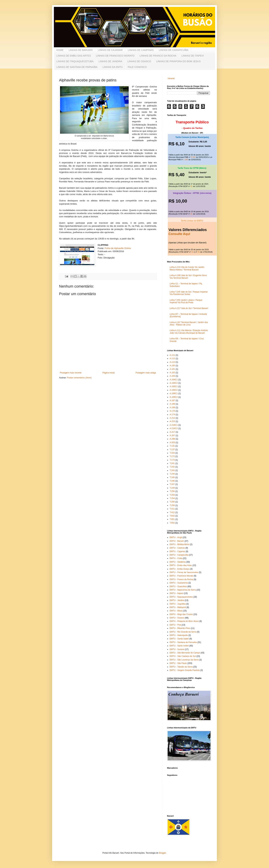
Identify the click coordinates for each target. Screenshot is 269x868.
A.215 (172, 421)
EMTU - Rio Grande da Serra (183, 632)
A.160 (172, 366)
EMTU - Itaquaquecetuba (181, 597)
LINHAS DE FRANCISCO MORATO (115, 56)
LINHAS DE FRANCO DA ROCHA (158, 56)
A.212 (172, 418)
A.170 (172, 411)
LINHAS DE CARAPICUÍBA (174, 50)
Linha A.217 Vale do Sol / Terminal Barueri (189, 308)
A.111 (172, 355)
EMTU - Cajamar (177, 551)
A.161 (172, 369)
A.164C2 (174, 383)
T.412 (172, 512)
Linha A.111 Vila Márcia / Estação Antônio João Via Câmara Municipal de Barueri (189, 332)
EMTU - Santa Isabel (179, 639)
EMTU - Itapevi (177, 593)
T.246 (172, 481)
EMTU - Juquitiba (178, 604)
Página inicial (109, 373)
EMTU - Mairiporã (178, 607)
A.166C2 (174, 397)
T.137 (172, 450)
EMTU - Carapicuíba (179, 555)
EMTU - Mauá (176, 611)
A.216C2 (174, 428)
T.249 (172, 488)
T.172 (172, 456)
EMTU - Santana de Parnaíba (183, 642)
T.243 (172, 470)
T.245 (172, 477)
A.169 (172, 408)
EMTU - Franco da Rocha (181, 579)
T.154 (172, 453)
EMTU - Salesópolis (179, 635)
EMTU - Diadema (178, 562)
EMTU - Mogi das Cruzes (181, 614)
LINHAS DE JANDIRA (110, 61)
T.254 (172, 498)
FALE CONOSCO (137, 67)
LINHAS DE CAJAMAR (110, 50)
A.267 (172, 435)
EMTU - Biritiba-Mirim (180, 544)
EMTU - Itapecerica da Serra (183, 590)
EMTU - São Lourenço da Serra (184, 660)
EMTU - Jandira (177, 600)
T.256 (172, 505)
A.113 (172, 362)
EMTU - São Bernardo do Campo (185, 653)
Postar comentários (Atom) (79, 378)
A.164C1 (174, 380)
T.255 (172, 502)
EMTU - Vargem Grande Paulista (185, 670)
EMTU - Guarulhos (178, 586)
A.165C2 (174, 390)
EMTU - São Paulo (178, 663)
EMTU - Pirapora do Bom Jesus (184, 621)
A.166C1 (174, 393)
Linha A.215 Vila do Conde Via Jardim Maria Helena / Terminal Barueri (187, 268)
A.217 (172, 432)
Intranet (171, 78)
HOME (60, 50)
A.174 (172, 415)
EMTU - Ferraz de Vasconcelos (184, 572)
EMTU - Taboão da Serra (181, 667)
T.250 (172, 491)
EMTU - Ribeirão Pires (180, 628)
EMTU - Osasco (177, 618)
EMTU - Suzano (177, 649)
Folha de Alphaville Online (118, 248)
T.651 (172, 519)
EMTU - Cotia (176, 558)
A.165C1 (174, 386)
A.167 (172, 400)
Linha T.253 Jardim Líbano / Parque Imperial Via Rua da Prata (186, 301)
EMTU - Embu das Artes (181, 565)
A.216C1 (174, 425)
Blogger (163, 853)
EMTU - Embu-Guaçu (180, 569)
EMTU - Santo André (179, 646)
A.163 (172, 376)
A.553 (172, 442)
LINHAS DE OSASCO (139, 61)
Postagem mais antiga (146, 373)
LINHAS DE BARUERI (81, 50)
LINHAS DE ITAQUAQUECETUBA (75, 61)
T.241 (172, 463)
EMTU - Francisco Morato (181, 576)
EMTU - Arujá (176, 537)
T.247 (172, 484)
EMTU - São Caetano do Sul (183, 656)
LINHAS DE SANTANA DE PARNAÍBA (77, 67)
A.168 (172, 404)
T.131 (172, 446)
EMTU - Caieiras (177, 548)
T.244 (172, 474)
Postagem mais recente (71, 373)
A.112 (172, 359)
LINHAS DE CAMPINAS (141, 50)
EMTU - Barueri (177, 541)
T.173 (172, 460)
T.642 (172, 516)
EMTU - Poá (175, 625)
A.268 (172, 439)
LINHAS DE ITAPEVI (193, 56)
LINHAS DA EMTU (113, 67)
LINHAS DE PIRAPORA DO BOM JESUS (178, 61)
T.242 (172, 467)
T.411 (172, 509)
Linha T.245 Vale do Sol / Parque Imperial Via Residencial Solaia (189, 293)
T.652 (172, 523)
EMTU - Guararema (179, 583)
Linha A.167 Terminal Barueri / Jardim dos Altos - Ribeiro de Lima (189, 324)
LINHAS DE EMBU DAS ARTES (74, 56)
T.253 (172, 495)
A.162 (172, 373)
